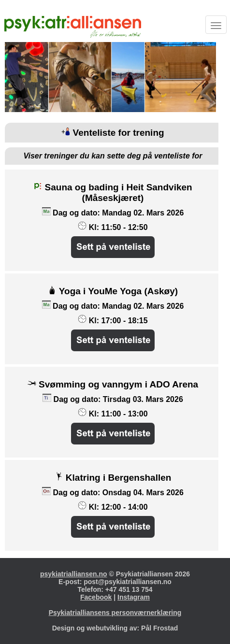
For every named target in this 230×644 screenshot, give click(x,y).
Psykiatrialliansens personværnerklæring (115, 613)
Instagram (134, 597)
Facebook (96, 597)
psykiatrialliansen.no (74, 574)
